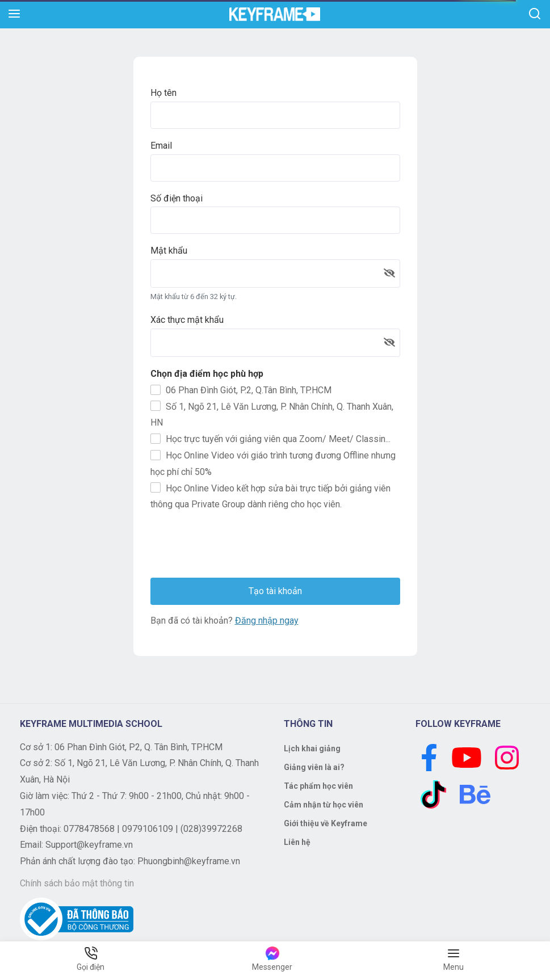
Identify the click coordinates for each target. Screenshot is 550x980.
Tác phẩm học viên (318, 786)
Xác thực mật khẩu (187, 320)
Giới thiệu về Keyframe (326, 823)
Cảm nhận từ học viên (324, 805)
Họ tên (163, 93)
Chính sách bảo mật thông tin (77, 883)
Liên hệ (297, 842)
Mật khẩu (169, 251)
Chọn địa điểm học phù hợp (207, 374)
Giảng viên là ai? (314, 767)
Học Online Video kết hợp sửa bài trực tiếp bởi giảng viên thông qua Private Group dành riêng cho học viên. (270, 496)
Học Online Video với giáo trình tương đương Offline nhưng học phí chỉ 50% (273, 464)
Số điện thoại (177, 198)
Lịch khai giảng (312, 748)
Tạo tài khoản (275, 591)
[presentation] (237, 546)
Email (161, 146)
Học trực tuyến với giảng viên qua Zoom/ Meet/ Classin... (270, 439)
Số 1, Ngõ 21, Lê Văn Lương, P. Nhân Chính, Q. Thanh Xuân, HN (272, 414)
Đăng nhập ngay (267, 621)
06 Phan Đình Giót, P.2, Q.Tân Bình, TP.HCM (241, 390)
